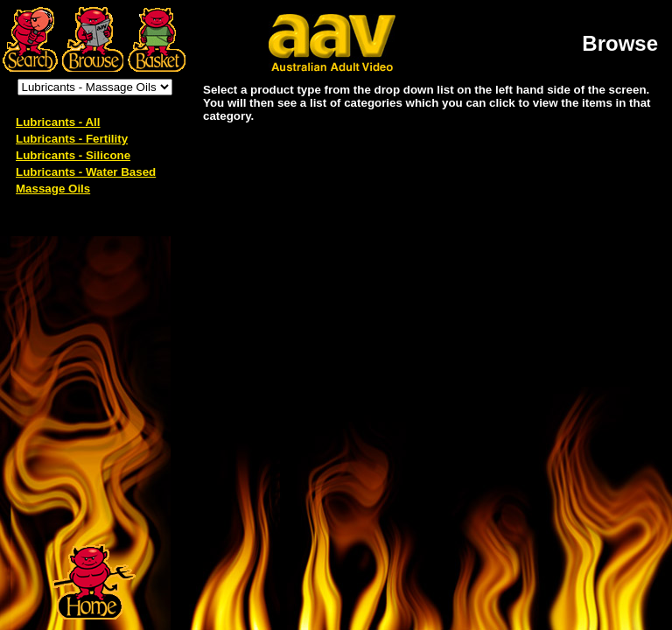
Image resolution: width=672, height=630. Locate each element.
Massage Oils (53, 189)
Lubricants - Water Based (86, 172)
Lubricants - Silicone (73, 155)
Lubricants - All (58, 122)
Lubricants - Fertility (72, 139)
